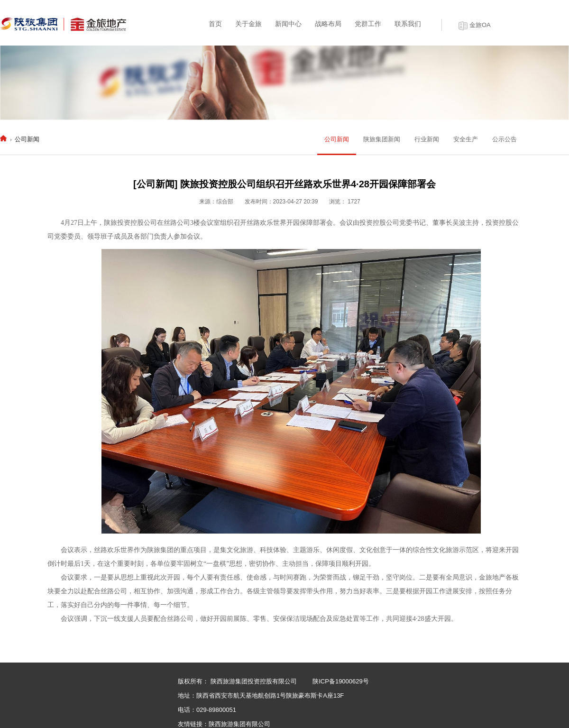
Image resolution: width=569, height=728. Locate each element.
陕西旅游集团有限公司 (239, 724)
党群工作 (368, 24)
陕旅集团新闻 (382, 139)
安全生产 (466, 139)
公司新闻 (27, 139)
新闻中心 (288, 24)
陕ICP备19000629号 (341, 681)
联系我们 (408, 24)
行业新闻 (427, 139)
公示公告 (505, 139)
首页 (215, 24)
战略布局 (328, 24)
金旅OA (480, 25)
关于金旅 (248, 24)
